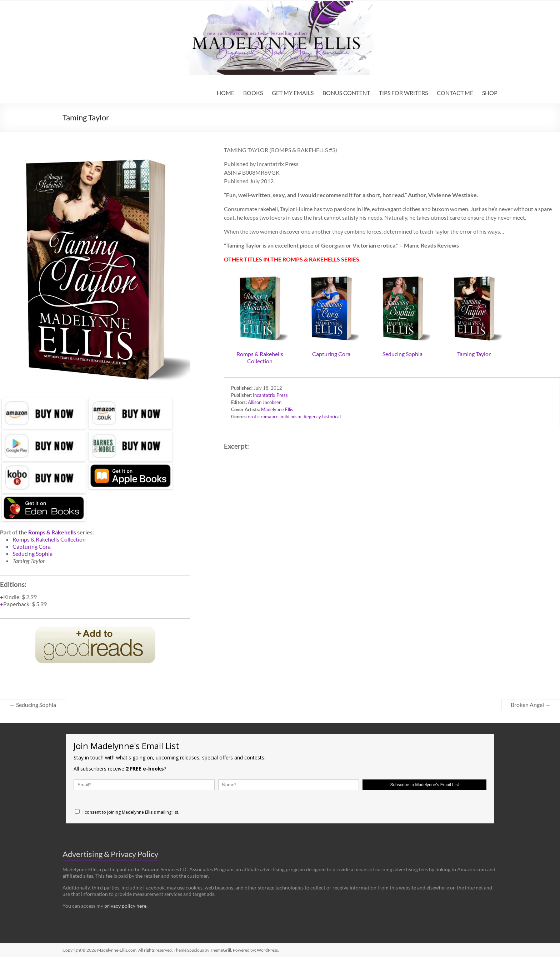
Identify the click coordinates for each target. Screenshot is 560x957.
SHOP (490, 93)
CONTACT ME (455, 93)
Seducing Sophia (402, 354)
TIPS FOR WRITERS (403, 93)
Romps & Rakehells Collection (260, 357)
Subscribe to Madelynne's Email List (424, 785)
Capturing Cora (331, 354)
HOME (226, 93)
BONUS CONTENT (346, 93)
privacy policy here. (126, 906)
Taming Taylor (474, 354)
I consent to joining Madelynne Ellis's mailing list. (127, 812)
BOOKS (253, 93)
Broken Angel (531, 705)
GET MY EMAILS (293, 93)
